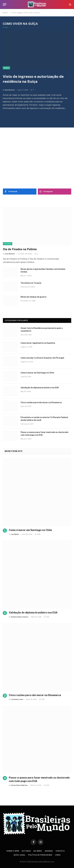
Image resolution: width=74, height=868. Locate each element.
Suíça (6, 68)
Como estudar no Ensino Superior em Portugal (42, 358)
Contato (60, 851)
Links (58, 855)
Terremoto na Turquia (31, 283)
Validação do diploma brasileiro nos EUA (40, 388)
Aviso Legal (20, 855)
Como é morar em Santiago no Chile (37, 373)
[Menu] (5, 4)
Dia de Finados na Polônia (20, 249)
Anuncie (49, 851)
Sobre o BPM (13, 851)
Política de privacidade (40, 855)
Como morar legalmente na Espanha (38, 343)
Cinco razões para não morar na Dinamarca (41, 402)
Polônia (8, 244)
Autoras (26, 851)
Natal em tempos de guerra (33, 297)
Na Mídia (38, 851)
